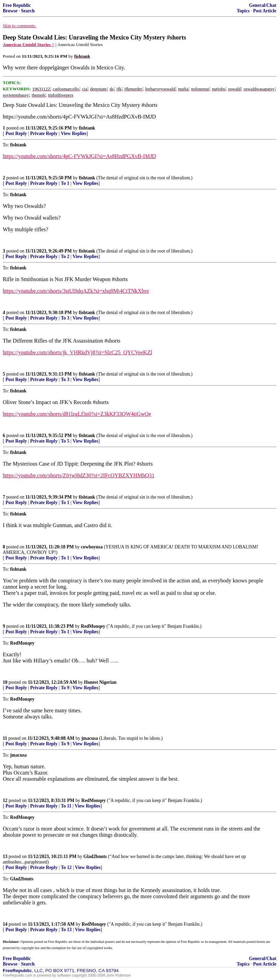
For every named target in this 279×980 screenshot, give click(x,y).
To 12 (66, 867)
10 (5, 682)
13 (5, 856)
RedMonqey (93, 626)
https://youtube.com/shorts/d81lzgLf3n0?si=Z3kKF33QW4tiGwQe (77, 414)
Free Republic (17, 5)
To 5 (65, 441)
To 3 (65, 318)
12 (5, 800)
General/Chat (263, 5)
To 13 (66, 930)
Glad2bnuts (95, 856)
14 (5, 924)
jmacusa (90, 738)
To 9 (65, 688)
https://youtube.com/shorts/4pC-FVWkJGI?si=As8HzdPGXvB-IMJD (79, 156)
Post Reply (16, 133)
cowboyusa (92, 547)
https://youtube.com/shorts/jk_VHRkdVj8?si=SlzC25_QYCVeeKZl (77, 352)
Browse (10, 11)
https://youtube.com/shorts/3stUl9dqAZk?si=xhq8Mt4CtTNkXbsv (76, 291)
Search (28, 11)
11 (5, 738)
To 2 (65, 257)
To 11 (66, 806)
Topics (243, 11)
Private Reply (44, 133)
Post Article (265, 11)
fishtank (87, 128)
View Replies (74, 133)
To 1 (65, 183)
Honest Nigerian (100, 682)
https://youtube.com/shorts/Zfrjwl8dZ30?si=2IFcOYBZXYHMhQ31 (79, 475)
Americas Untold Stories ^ (29, 44)
